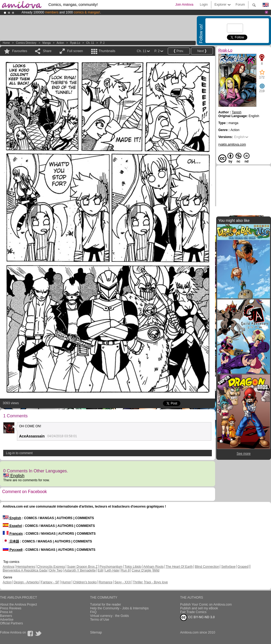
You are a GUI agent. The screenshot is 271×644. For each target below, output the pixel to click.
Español (12, 526)
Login (204, 5)
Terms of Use (100, 620)
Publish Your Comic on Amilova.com (206, 605)
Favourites (20, 51)
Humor (66, 582)
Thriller (138, 582)
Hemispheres (26, 567)
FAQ (93, 612)
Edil (101, 570)
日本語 (11, 541)
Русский (13, 550)
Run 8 (125, 570)
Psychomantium (111, 567)
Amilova (8, 567)
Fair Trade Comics (193, 612)
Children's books (85, 582)
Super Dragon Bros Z (82, 567)
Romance (106, 582)
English (14, 476)
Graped (243, 567)
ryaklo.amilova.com (232, 144)
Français (13, 534)
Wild (156, 570)
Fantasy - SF (50, 582)
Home (6, 43)
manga (47, 43)
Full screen (75, 51)
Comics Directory (26, 43)
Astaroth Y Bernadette (80, 570)
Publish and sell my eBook (199, 608)
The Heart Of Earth (179, 567)
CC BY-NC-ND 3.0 (197, 617)
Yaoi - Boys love (156, 582)
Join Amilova (184, 5)
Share (47, 51)
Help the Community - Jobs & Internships (119, 608)
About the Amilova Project (18, 605)
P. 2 (102, 43)
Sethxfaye (228, 567)
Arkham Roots (154, 567)
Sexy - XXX (123, 582)
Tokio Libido (133, 567)
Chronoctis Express (51, 567)
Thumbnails (107, 51)
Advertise (7, 620)
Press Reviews (11, 608)
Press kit (6, 612)
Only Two (56, 570)
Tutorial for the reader (106, 605)
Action (60, 43)
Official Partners (11, 623)
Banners (6, 616)
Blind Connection (207, 567)
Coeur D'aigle (142, 570)
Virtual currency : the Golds (110, 616)
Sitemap (96, 632)
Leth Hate (112, 570)
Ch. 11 (90, 43)
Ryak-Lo (75, 43)
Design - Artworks (26, 582)
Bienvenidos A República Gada (25, 570)
